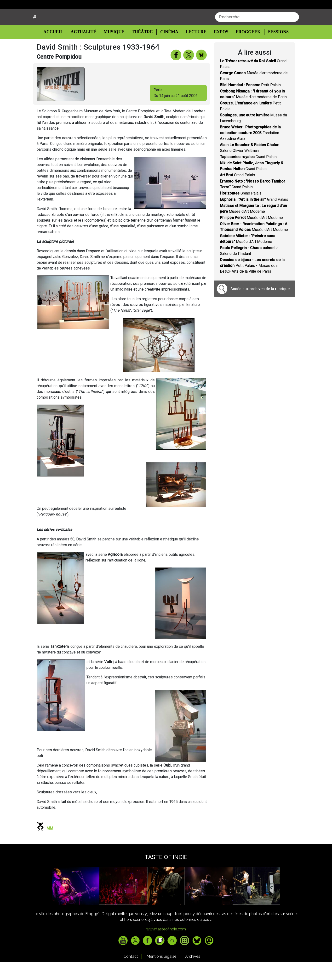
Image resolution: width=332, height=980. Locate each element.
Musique (114, 50)
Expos (219, 50)
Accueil (57, 50)
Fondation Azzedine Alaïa (250, 151)
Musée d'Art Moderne (251, 236)
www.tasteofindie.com (166, 947)
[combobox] (257, 35)
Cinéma (168, 50)
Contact (131, 975)
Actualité (84, 50)
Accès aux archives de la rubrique (260, 307)
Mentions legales (162, 975)
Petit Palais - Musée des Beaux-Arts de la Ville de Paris (252, 284)
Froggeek (245, 50)
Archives (193, 975)
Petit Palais (250, 103)
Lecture (194, 50)
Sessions (275, 50)
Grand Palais (248, 175)
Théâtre (142, 50)
